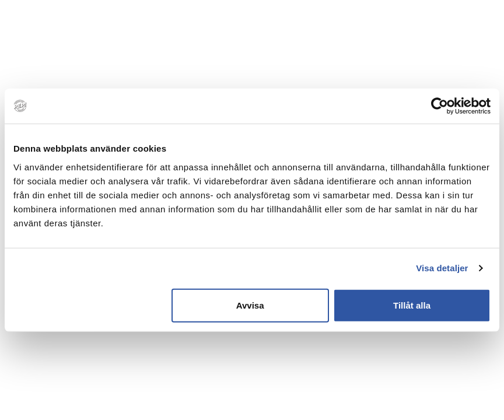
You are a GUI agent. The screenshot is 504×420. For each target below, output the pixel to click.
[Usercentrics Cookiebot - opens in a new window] (440, 106)
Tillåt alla (412, 305)
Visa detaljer (442, 268)
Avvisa (250, 305)
